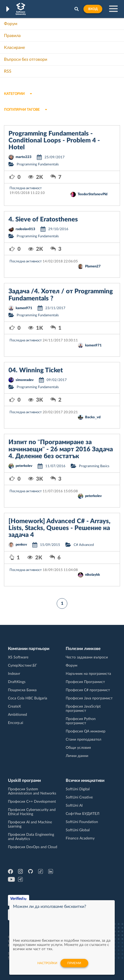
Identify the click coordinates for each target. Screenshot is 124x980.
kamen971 (24, 308)
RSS (8, 71)
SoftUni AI (74, 806)
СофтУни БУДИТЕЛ (83, 814)
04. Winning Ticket (36, 370)
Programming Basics (94, 466)
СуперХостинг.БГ (23, 666)
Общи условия (78, 748)
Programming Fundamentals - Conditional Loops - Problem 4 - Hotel (54, 141)
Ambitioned (17, 715)
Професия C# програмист (88, 690)
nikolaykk (92, 575)
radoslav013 (25, 229)
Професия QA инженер (86, 731)
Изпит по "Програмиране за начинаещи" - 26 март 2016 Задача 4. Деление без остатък (61, 449)
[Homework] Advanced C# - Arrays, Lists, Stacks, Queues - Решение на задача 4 (59, 528)
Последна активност (26, 188)
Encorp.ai (15, 723)
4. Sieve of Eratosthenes (43, 220)
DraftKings (17, 682)
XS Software (18, 657)
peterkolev (24, 466)
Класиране (14, 48)
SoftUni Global (78, 830)
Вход (93, 9)
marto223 (24, 157)
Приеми (74, 963)
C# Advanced (84, 545)
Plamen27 (93, 266)
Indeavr (14, 674)
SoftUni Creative (79, 797)
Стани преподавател (83, 740)
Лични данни (77, 756)
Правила (12, 36)
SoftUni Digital (78, 789)
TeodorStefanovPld (92, 194)
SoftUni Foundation (82, 822)
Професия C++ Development (32, 802)
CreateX (14, 707)
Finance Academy (80, 838)
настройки (47, 963)
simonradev (25, 380)
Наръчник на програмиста (88, 674)
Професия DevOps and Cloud (33, 847)
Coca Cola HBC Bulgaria (28, 698)
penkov (21, 545)
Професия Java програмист (89, 698)
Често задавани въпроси (87, 657)
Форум (11, 24)
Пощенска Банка (22, 690)
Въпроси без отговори (26, 59)
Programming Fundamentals (38, 164)
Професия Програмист (85, 682)
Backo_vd (93, 417)
